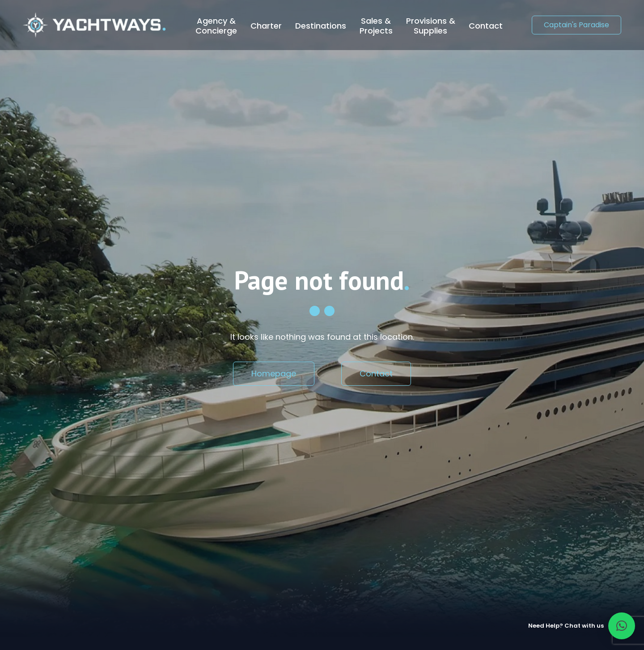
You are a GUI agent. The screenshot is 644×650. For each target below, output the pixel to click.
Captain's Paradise (576, 25)
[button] (622, 626)
